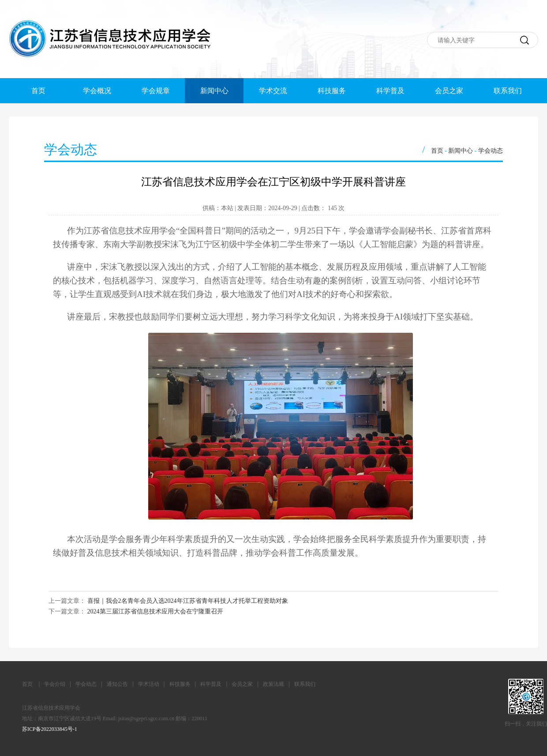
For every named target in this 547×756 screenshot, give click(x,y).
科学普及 (390, 91)
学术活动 (149, 684)
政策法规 (273, 684)
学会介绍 (55, 684)
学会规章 (156, 91)
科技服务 (332, 91)
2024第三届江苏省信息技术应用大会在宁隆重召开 (155, 611)
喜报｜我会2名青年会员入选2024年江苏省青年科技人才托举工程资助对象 (188, 601)
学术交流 (273, 91)
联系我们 (508, 91)
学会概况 (97, 91)
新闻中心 (214, 91)
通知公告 (117, 684)
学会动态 (491, 151)
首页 (38, 91)
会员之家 (449, 91)
